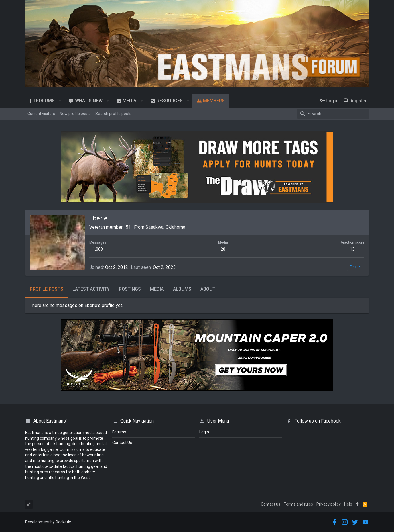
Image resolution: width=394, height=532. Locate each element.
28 (223, 249)
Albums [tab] (182, 289)
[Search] (333, 114)
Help (348, 504)
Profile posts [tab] (47, 289)
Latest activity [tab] (91, 289)
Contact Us (122, 443)
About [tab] (208, 289)
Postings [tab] (130, 289)
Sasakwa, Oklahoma (165, 227)
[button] (60, 101)
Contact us (271, 504)
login (204, 432)
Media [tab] (157, 289)
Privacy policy (329, 504)
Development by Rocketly (48, 522)
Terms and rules (298, 504)
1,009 (98, 249)
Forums (119, 432)
